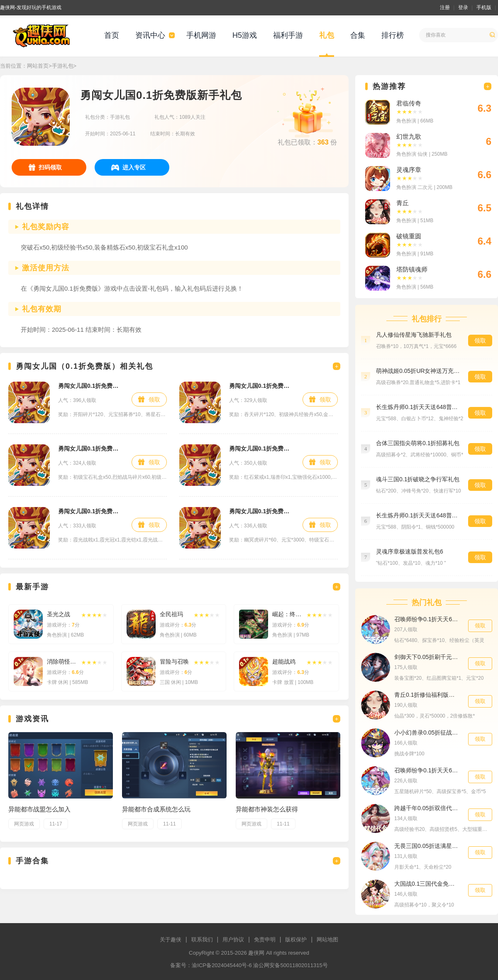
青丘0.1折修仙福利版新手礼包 (427, 695)
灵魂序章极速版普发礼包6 (410, 551)
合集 (358, 35)
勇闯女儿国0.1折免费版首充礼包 (262, 386)
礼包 (327, 35)
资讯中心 (150, 35)
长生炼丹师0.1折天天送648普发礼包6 (418, 515)
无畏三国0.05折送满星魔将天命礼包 (427, 846)
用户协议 (233, 940)
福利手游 (288, 35)
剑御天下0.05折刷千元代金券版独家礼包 (427, 657)
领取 (154, 399)
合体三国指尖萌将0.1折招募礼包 (418, 443)
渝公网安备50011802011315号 (290, 965)
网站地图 (327, 940)
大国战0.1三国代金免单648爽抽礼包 (427, 884)
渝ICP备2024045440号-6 (222, 965)
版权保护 (296, 940)
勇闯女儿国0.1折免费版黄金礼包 (262, 448)
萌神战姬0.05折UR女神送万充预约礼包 (418, 371)
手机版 (484, 7)
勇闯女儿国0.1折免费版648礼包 (91, 511)
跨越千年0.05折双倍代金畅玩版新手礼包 (427, 808)
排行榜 (393, 35)
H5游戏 (245, 35)
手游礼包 (63, 66)
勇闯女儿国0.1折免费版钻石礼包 (91, 386)
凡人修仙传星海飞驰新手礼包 (414, 335)
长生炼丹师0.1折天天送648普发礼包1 (418, 407)
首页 (112, 35)
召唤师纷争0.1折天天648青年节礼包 (427, 619)
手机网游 (201, 35)
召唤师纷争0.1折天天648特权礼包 (427, 770)
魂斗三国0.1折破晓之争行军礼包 (418, 479)
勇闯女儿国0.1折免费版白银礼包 (262, 511)
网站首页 (38, 66)
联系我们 (202, 940)
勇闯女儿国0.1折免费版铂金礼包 (91, 448)
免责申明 (265, 940)
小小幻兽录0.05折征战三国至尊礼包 (427, 733)
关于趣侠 (171, 940)
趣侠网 (256, 953)
